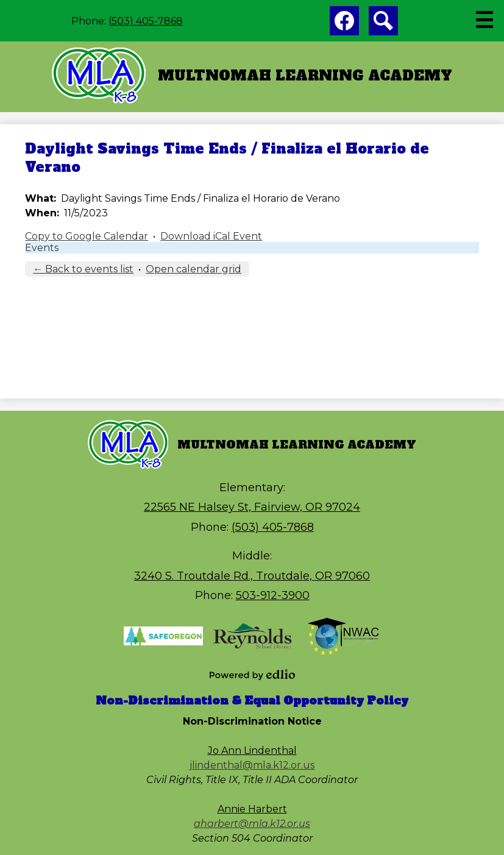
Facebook (344, 23)
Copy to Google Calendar (87, 236)
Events (42, 248)
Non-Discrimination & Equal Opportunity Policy (252, 701)
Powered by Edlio (252, 675)
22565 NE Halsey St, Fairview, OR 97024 (252, 507)
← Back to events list (83, 269)
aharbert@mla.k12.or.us (252, 824)
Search (383, 23)
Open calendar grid (193, 269)
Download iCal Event (211, 236)
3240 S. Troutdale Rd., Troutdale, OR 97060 (252, 576)
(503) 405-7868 (146, 21)
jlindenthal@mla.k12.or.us (252, 765)
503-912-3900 (273, 595)
